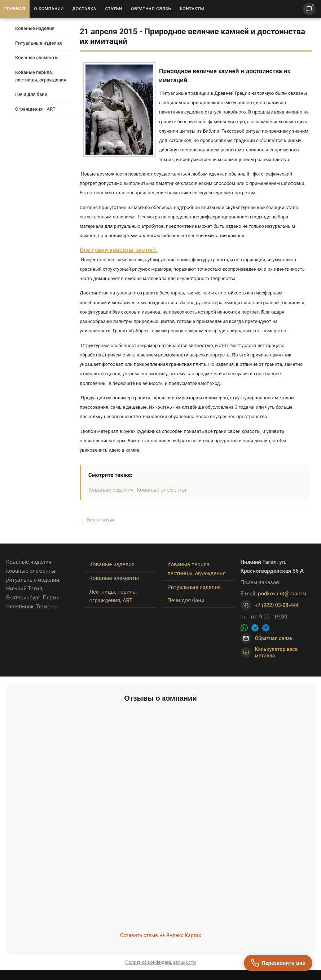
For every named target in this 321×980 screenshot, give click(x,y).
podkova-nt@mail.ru (282, 594)
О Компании (49, 9)
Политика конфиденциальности (160, 962)
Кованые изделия (35, 28)
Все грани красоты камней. (119, 250)
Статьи (114, 9)
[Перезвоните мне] (278, 963)
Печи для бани (31, 94)
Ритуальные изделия (38, 43)
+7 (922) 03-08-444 (277, 605)
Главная (15, 9)
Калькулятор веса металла (269, 652)
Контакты (192, 9)
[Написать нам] (309, 9)
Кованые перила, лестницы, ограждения (41, 76)
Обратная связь (151, 9)
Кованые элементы (37, 57)
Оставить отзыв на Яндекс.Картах (161, 935)
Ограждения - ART (35, 109)
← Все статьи (97, 520)
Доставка (84, 9)
